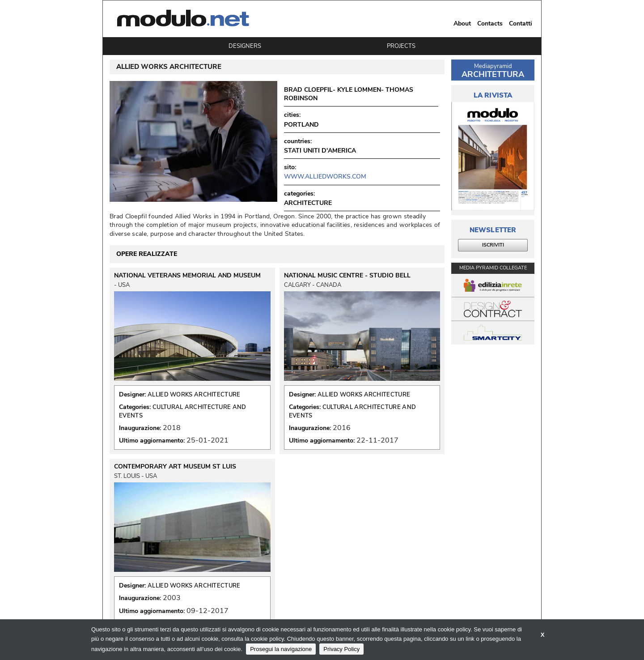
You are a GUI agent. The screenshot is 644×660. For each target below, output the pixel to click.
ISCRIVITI (493, 245)
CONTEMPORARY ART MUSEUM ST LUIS (175, 467)
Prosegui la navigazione (281, 649)
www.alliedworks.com (325, 177)
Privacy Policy (341, 649)
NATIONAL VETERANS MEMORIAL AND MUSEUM (187, 276)
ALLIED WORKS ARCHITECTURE (194, 395)
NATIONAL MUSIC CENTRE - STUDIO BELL (347, 276)
